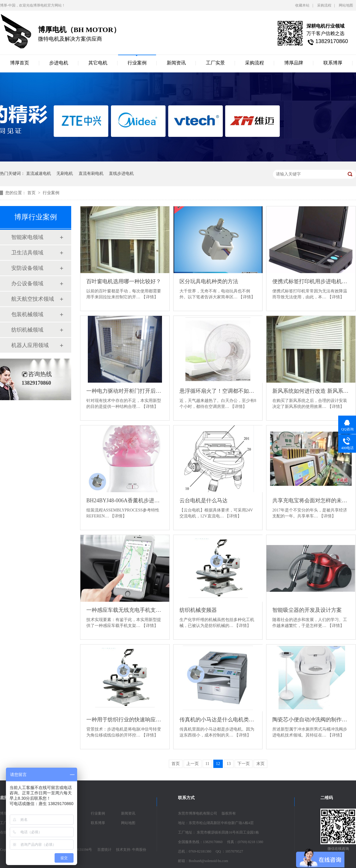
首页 (32, 193)
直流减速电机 (39, 174)
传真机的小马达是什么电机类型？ (218, 720)
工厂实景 (215, 63)
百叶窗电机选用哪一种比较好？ (124, 281)
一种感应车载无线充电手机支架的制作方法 (125, 610)
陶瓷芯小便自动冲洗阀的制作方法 (311, 720)
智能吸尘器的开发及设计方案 (307, 610)
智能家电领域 (27, 237)
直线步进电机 (121, 174)
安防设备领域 (27, 268)
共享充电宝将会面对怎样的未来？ (311, 500)
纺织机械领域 (27, 330)
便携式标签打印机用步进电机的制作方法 (311, 281)
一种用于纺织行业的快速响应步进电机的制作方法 (125, 720)
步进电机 (59, 63)
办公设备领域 (27, 283)
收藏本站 (302, 5)
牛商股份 (139, 850)
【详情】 (150, 297)
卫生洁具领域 (27, 253)
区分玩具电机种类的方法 (209, 281)
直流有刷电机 (91, 174)
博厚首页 (20, 63)
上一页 (193, 764)
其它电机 (98, 63)
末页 (260, 764)
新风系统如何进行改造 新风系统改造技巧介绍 (311, 391)
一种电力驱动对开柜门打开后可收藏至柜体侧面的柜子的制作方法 (125, 391)
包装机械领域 (27, 314)
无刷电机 (65, 174)
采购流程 (324, 5)
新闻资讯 (176, 63)
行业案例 (137, 63)
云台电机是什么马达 (204, 500)
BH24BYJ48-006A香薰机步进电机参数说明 (125, 500)
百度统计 (104, 850)
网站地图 (346, 5)
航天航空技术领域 (33, 299)
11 (207, 764)
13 (229, 764)
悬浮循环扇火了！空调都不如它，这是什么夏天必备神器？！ (218, 391)
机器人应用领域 (30, 345)
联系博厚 (333, 63)
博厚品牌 (294, 63)
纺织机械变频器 (198, 610)
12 (218, 764)
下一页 (244, 764)
